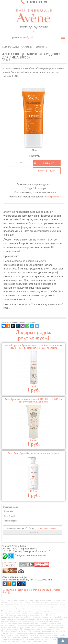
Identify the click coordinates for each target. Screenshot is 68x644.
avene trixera (26, 617)
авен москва (13, 635)
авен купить (54, 603)
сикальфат (14, 607)
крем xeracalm (28, 621)
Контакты (41, 47)
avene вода (11, 627)
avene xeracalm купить (17, 641)
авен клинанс (33, 611)
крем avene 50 (42, 621)
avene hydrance (24, 609)
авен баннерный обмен (37, 641)
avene (22, 601)
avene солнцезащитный (24, 605)
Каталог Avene (11, 47)
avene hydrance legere (28, 635)
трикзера (8, 611)
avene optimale (36, 613)
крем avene (40, 601)
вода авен (54, 637)
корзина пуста (21, 37)
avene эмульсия (52, 619)
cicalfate (25, 613)
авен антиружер (14, 637)
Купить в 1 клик (47, 171)
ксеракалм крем (13, 619)
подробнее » (54, 197)
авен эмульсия (10, 625)
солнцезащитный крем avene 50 (18, 631)
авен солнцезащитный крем (32, 619)
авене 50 (44, 615)
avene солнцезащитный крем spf (23, 633)
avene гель (22, 625)
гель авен (30, 639)
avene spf (36, 603)
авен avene (46, 625)
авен (16, 601)
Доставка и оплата (28, 590)
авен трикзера (34, 625)
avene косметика (53, 601)
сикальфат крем (20, 611)
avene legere (37, 627)
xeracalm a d (11, 609)
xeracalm (44, 603)
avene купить (25, 603)
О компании (10, 590)
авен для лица (15, 615)
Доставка (27, 47)
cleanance (9, 605)
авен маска (27, 637)
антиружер (45, 611)
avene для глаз (45, 635)
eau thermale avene (32, 629)
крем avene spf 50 (15, 629)
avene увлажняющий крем (44, 631)
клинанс (35, 607)
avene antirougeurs (41, 637)
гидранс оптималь (45, 633)
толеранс (15, 603)
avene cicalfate (56, 617)
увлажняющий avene (12, 613)
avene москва (49, 627)
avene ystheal (16, 621)
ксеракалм (39, 605)
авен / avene (7, 601)
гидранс (53, 623)
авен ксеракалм (39, 609)
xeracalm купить (24, 627)
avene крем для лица (31, 615)
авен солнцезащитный (48, 607)
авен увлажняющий (26, 623)
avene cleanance (52, 605)
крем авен (30, 601)
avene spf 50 (25, 607)
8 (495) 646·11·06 (34, 2)
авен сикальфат (42, 623)
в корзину (48, 163)
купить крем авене (41, 617)
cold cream (12, 623)
